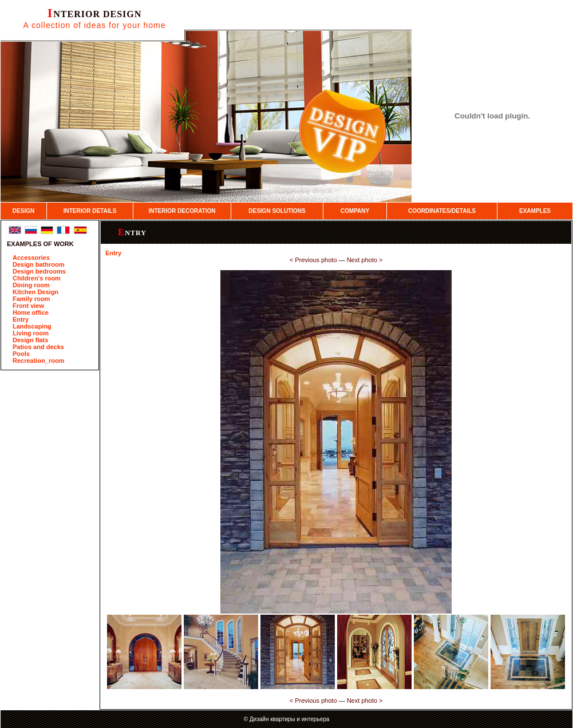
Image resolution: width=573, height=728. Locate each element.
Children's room (37, 278)
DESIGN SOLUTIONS (277, 211)
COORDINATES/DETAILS (442, 211)
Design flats (30, 340)
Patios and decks (38, 347)
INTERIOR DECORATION (182, 211)
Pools (21, 354)
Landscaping (32, 326)
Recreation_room (38, 361)
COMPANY (355, 211)
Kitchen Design (35, 292)
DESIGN (23, 211)
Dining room (31, 285)
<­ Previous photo (313, 260)
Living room (31, 333)
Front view (28, 306)
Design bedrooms (39, 271)
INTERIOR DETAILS (90, 211)
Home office (31, 312)
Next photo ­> (365, 260)
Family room (31, 299)
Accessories (31, 258)
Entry (21, 319)
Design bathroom (38, 264)
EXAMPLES (535, 211)
